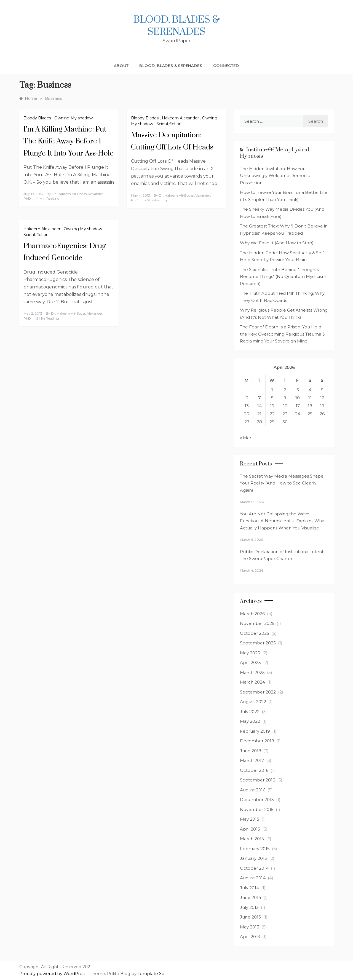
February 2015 (255, 849)
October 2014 (254, 868)
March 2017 (252, 760)
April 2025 (250, 662)
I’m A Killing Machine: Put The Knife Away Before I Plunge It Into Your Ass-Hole (69, 141)
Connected (226, 66)
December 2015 (257, 800)
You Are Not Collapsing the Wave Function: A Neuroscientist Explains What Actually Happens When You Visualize (283, 521)
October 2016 (254, 770)
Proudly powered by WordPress (53, 974)
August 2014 (253, 878)
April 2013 (250, 937)
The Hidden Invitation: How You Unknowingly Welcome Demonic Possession (275, 176)
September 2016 (257, 780)
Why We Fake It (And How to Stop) (277, 243)
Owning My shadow (73, 118)
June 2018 (251, 751)
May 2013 (250, 927)
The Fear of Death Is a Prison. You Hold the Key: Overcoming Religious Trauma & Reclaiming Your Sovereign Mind (283, 334)
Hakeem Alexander (180, 118)
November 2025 (257, 623)
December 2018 (257, 741)
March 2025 (252, 672)
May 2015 (250, 819)
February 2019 (255, 731)
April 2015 (250, 829)
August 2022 (253, 702)
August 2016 (253, 790)
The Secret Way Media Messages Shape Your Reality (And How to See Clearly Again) (282, 483)
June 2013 (250, 917)
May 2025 (250, 653)
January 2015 (253, 858)
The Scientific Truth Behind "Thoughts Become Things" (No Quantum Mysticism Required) (283, 277)
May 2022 (250, 721)
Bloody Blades (37, 118)
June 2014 (251, 897)
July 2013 (249, 907)
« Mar (246, 438)
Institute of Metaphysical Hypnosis (275, 153)
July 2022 (250, 712)
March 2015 (252, 839)
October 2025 (255, 633)
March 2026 (252, 614)
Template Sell (152, 974)
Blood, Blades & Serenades (177, 26)
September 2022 (258, 692)
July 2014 (249, 888)
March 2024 (252, 682)
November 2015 (257, 809)
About (121, 66)
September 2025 (258, 643)
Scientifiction (169, 124)
